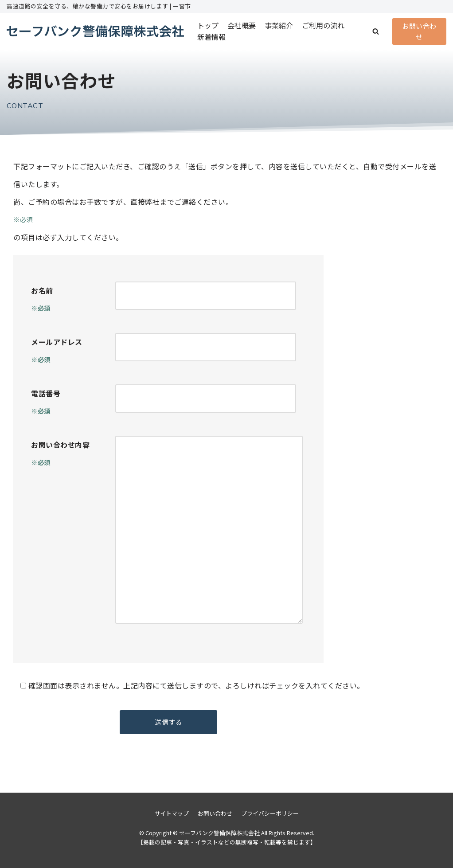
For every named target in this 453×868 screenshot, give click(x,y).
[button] (376, 31)
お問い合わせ (419, 31)
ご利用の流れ (323, 25)
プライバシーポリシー (270, 813)
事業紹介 (279, 25)
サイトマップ (172, 813)
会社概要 (242, 25)
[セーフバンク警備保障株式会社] (95, 31)
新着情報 (211, 37)
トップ (208, 25)
